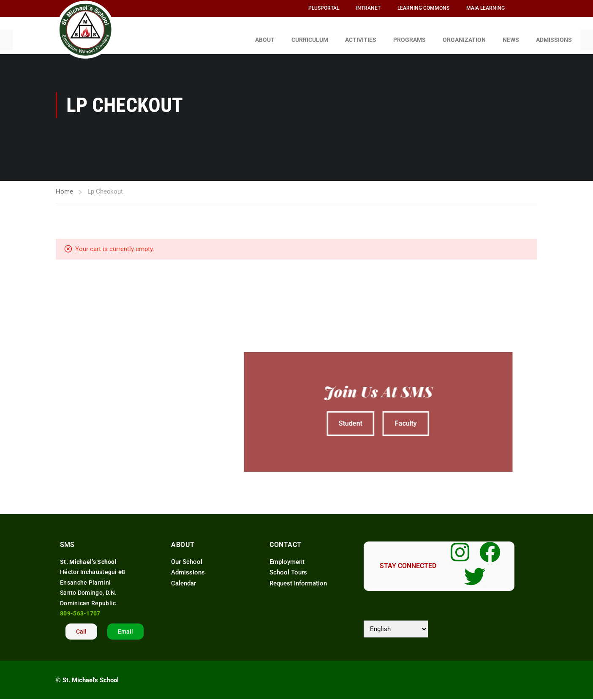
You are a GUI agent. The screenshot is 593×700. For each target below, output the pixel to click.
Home (64, 187)
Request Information (298, 579)
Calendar (184, 579)
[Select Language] (396, 625)
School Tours (288, 569)
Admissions (188, 569)
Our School (187, 558)
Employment (288, 558)
